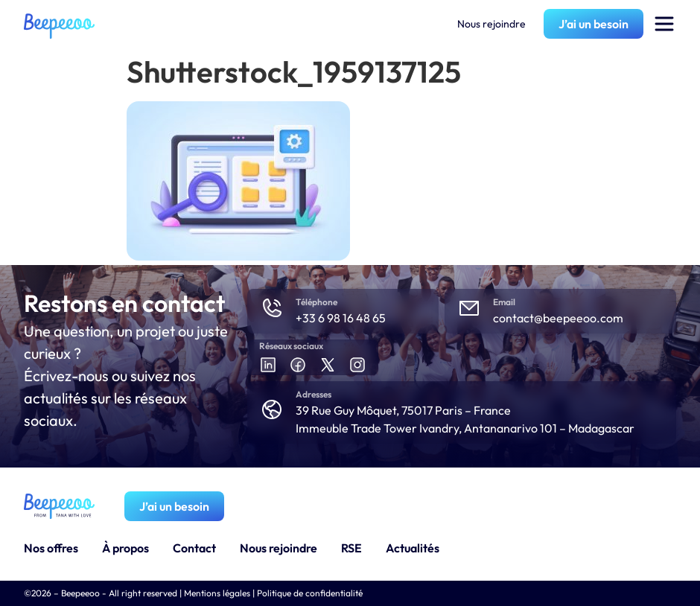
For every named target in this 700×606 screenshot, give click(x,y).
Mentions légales (217, 593)
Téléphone (316, 302)
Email (504, 302)
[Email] (469, 308)
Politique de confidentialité (310, 593)
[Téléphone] (272, 308)
